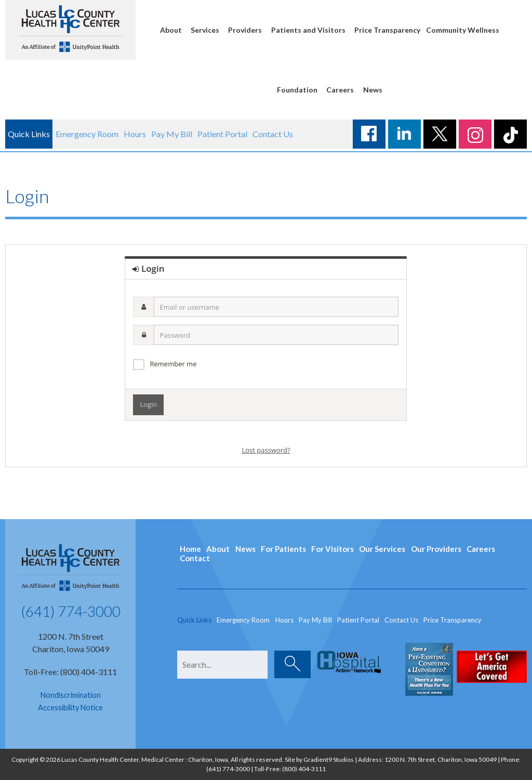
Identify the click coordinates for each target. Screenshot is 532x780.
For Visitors (332, 549)
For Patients (283, 549)
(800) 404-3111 (304, 769)
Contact (195, 558)
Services (205, 30)
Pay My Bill (172, 134)
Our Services (382, 549)
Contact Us (273, 134)
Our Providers (436, 549)
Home (190, 549)
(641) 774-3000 (71, 611)
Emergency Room (87, 134)
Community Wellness (463, 30)
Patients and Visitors (308, 30)
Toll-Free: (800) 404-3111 (70, 672)
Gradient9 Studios (329, 759)
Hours (135, 134)
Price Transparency (387, 30)
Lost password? (266, 450)
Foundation (297, 90)
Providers (245, 30)
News (373, 90)
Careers (340, 90)
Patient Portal (222, 134)
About (171, 30)
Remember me (173, 364)
